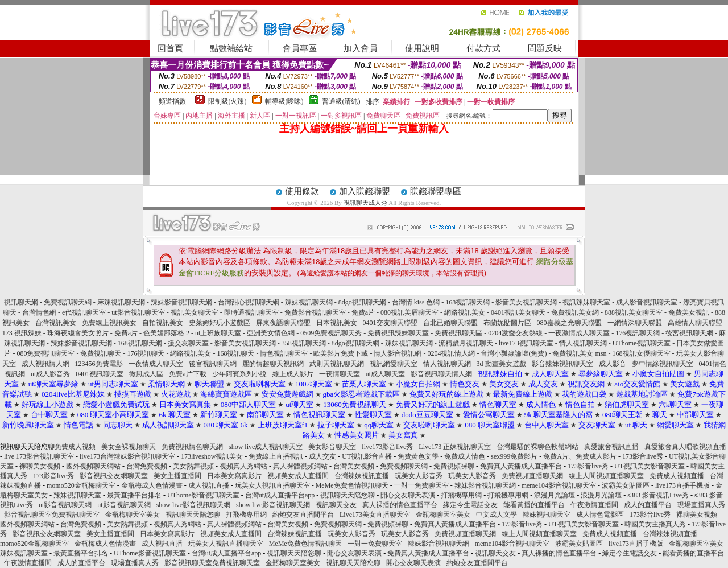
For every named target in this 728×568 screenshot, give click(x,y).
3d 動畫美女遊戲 (501, 364)
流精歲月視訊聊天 (466, 343)
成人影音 (613, 364)
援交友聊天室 (188, 343)
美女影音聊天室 (332, 447)
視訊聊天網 (21, 302)
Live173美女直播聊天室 (375, 515)
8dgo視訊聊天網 (362, 302)
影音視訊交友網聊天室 (114, 476)
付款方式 (483, 48)
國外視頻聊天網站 (93, 466)
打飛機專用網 (461, 495)
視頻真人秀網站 (243, 466)
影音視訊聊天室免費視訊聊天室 (52, 515)
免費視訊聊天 (101, 353)
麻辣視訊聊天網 (121, 302)
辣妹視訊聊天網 (309, 302)
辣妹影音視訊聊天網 (181, 302)
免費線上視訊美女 (109, 323)
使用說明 (422, 48)
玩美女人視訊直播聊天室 (272, 485)
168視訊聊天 (235, 353)
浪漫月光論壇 (555, 495)
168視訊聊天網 (468, 302)
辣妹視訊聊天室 (77, 495)
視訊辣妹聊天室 (586, 302)
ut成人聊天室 (385, 374)
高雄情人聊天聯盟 (695, 323)
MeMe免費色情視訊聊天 (352, 485)
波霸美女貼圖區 (626, 485)
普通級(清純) (341, 101)
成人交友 (322, 456)
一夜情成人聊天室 (156, 364)
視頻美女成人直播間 (298, 476)
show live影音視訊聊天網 (193, 505)
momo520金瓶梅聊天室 (81, 485)
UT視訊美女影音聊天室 (650, 466)
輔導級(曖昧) (284, 101)
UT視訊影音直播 (367, 456)
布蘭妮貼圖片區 (507, 323)
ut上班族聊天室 (218, 333)
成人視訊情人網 (45, 364)
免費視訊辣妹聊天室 (398, 333)
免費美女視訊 (689, 312)
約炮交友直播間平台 (303, 515)
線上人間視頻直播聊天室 (606, 476)
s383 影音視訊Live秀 (658, 495)
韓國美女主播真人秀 (655, 524)
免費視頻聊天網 (404, 466)
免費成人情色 (465, 456)
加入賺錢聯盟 (365, 191)
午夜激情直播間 (594, 505)
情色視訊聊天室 (284, 353)
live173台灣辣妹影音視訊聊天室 (127, 456)
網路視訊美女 (465, 312)
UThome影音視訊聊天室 (203, 495)
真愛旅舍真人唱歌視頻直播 (685, 447)
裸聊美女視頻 (40, 466)
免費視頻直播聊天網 (532, 476)
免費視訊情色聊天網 (192, 447)
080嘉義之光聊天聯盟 (569, 323)
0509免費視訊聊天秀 (331, 333)
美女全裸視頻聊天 (129, 447)
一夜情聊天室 (340, 374)
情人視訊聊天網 (583, 343)
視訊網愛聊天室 (394, 364)
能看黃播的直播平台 (534, 505)
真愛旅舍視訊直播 (611, 447)
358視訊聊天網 (304, 343)
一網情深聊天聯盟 (635, 323)
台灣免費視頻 (147, 466)
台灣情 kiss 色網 (416, 302)
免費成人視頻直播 (677, 476)
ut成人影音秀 (50, 374)
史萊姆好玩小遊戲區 (220, 323)
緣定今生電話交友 (470, 505)
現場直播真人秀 (701, 505)
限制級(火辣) (227, 101)
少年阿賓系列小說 (239, 374)
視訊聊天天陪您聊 (348, 495)
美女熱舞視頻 (193, 466)
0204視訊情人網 (451, 353)
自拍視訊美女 (163, 323)
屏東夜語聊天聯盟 (283, 323)
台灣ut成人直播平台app (280, 495)
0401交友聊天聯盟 (390, 323)
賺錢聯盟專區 (436, 191)
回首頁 (170, 48)
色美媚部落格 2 (166, 333)
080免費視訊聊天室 (45, 353)
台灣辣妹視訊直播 (362, 476)
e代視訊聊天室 (84, 312)
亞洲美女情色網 (271, 333)
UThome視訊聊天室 (642, 343)
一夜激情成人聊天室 (579, 333)
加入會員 (361, 48)
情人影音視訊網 (398, 353)
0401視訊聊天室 (100, 374)
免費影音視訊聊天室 (315, 312)
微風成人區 (146, 374)
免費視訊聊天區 (458, 333)
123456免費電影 (99, 364)
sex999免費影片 (514, 456)
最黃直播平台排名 (134, 495)
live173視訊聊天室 (526, 343)
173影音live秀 (643, 456)
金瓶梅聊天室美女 (133, 515)
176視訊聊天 (146, 353)
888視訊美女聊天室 (634, 312)
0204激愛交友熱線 (515, 333)
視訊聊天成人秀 (365, 203)
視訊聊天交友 (336, 505)
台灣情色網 (39, 312)
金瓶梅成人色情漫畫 (152, 485)
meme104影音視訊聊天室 (559, 485)
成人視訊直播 (209, 485)
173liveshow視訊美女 (212, 456)
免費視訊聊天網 (68, 302)
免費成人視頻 (75, 447)
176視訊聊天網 (638, 333)
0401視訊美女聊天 (518, 312)
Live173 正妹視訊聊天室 (455, 447)
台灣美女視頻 (354, 466)
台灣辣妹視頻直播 (670, 534)
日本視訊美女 (337, 323)
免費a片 (363, 312)
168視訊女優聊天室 (642, 353)
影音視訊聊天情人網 (441, 374)
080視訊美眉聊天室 (409, 312)
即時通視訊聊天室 (251, 312)
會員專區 (300, 48)
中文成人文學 (497, 515)
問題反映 (545, 48)
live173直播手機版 (682, 485)
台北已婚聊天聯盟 (450, 323)
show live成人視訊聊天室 (266, 447)
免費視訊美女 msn (579, 353)
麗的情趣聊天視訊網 (273, 364)
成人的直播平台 (648, 505)
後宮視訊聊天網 (689, 333)
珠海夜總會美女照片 (78, 333)
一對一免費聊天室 (421, 485)
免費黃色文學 (418, 456)
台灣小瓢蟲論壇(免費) (514, 353)
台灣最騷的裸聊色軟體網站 (537, 447)
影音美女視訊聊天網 (526, 302)
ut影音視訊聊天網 (65, 505)
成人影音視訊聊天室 (647, 302)
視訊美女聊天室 (195, 312)
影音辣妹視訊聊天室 (562, 364)
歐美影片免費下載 (341, 353)
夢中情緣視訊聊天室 (663, 364)
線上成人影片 (293, 374)
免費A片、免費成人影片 (580, 456)
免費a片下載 (187, 374)
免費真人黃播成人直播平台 (521, 466)
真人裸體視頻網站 (300, 466)
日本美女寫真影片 (234, 476)
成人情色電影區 (600, 515)
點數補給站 (231, 48)
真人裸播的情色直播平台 (400, 505)
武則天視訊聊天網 (337, 364)
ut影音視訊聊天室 (138, 312)
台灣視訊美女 (56, 323)
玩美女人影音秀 (419, 476)
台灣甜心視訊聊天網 (249, 302)
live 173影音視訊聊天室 (39, 456)
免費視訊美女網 (575, 312)
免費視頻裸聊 (454, 466)
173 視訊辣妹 (22, 333)
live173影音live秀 (387, 447)
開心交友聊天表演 (408, 495)
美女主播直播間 (177, 476)
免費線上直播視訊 (276, 456)
